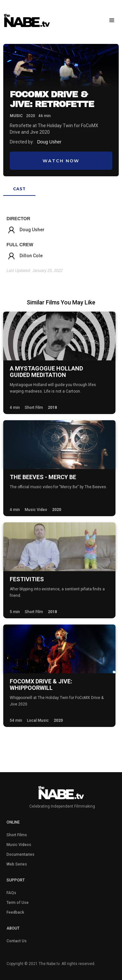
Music (16, 116)
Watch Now (61, 161)
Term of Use (18, 903)
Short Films (17, 835)
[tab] (19, 189)
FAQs (11, 893)
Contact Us (17, 941)
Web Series (17, 864)
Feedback (15, 912)
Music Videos (19, 845)
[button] (111, 20)
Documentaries (20, 854)
